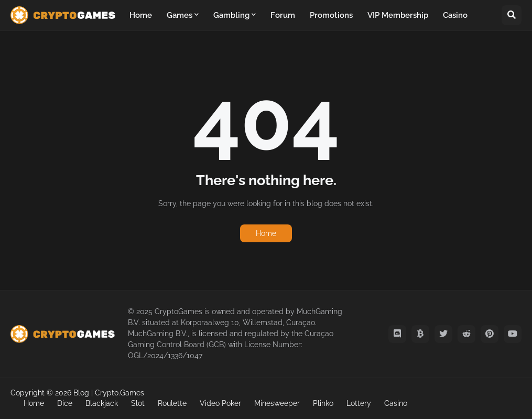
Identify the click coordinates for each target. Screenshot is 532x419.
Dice (65, 403)
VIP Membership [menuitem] (398, 15)
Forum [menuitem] (283, 15)
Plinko (323, 403)
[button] (512, 15)
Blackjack (102, 403)
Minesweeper (277, 403)
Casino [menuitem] (455, 15)
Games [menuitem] (180, 15)
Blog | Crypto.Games (109, 393)
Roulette (172, 403)
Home (266, 233)
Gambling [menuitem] (231, 15)
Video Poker (220, 403)
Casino (396, 403)
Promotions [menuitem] (331, 15)
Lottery (359, 403)
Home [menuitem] (141, 15)
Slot (138, 403)
